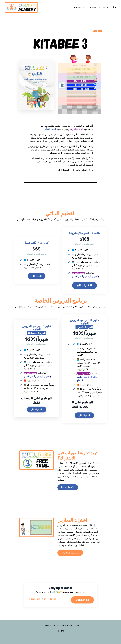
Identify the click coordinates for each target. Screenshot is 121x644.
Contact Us (78, 8)
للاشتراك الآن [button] (84, 288)
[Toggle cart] (114, 8)
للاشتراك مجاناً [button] (68, 495)
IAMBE (77, 634)
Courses (93, 8)
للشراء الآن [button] (37, 278)
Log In (105, 8)
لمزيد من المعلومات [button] (70, 561)
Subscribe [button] (82, 608)
